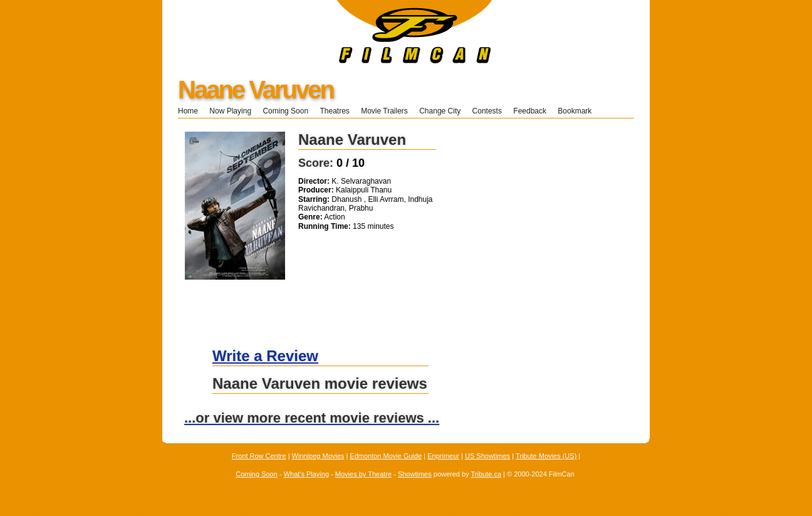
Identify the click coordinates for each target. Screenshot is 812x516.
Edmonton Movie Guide (386, 456)
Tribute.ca (487, 474)
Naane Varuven (256, 90)
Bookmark (579, 111)
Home (188, 111)
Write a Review (265, 356)
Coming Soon (285, 111)
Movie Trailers (384, 111)
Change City (440, 111)
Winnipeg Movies (318, 456)
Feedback (530, 111)
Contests (487, 111)
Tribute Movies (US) (546, 456)
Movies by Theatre (363, 474)
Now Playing (230, 111)
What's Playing (306, 474)
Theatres (334, 111)
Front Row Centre (259, 456)
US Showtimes (487, 456)
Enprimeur (443, 456)
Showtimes (415, 474)
